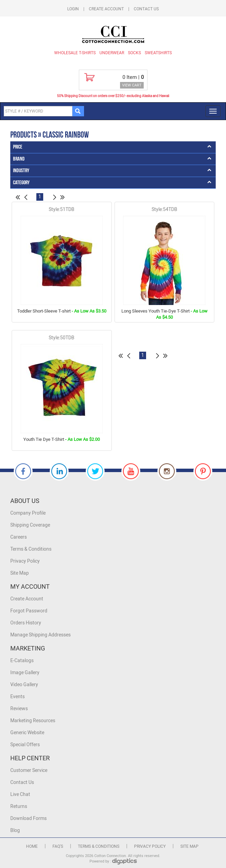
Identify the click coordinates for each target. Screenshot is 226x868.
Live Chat (20, 794)
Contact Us (146, 9)
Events (17, 697)
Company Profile (28, 513)
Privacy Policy (25, 561)
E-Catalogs (22, 661)
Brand (19, 159)
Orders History (26, 623)
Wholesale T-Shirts (75, 53)
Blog (15, 830)
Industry (21, 171)
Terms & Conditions (31, 549)
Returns (19, 806)
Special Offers (25, 745)
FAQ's (58, 846)
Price (18, 147)
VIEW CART (132, 85)
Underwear (112, 53)
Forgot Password (29, 611)
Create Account (106, 9)
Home (32, 846)
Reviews (19, 709)
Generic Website (27, 733)
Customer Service (29, 770)
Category (21, 183)
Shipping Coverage (30, 525)
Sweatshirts (158, 53)
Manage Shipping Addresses (40, 635)
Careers (19, 537)
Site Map (20, 573)
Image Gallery (25, 673)
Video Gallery (24, 685)
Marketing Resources (33, 721)
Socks (134, 53)
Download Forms (28, 818)
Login (73, 9)
